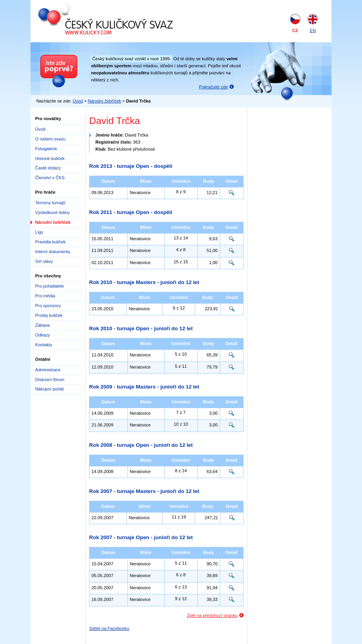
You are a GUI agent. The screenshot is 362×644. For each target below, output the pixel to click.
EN (313, 31)
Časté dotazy (48, 168)
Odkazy (43, 335)
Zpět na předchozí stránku (212, 615)
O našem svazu (50, 139)
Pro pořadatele (49, 286)
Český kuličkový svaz (74, 7)
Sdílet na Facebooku (109, 628)
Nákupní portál (49, 389)
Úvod (78, 101)
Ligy (39, 232)
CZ (295, 31)
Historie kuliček (50, 158)
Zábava (42, 325)
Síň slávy (44, 261)
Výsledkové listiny (52, 212)
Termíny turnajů (50, 203)
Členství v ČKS (50, 178)
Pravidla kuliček (50, 242)
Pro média (45, 296)
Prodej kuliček (49, 315)
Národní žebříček (105, 101)
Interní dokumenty (53, 252)
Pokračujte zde (213, 87)
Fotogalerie (46, 149)
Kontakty (44, 345)
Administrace (48, 370)
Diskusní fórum (50, 380)
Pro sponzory (48, 306)
